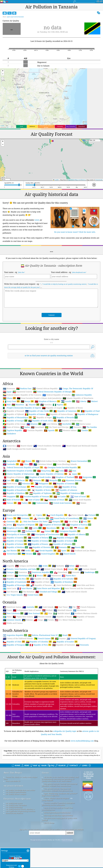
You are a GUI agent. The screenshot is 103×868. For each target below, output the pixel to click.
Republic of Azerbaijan (16, 487)
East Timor (61, 607)
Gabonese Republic (82, 395)
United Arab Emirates (62, 503)
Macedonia (51, 528)
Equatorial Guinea (22, 392)
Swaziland (37, 427)
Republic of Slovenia (42, 547)
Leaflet (2, 126)
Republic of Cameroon (67, 411)
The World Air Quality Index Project (88, 776)
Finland (92, 515)
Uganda (51, 430)
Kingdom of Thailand (65, 477)
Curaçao (8, 572)
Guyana (60, 639)
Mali (7, 405)
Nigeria (60, 405)
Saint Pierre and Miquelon (47, 588)
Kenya (27, 401)
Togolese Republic (13, 430)
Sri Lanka (61, 496)
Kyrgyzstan (87, 477)
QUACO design (49, 823)
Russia (78, 547)
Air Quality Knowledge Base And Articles (20, 790)
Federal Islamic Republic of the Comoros (22, 395)
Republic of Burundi (14, 411)
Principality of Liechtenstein (47, 534)
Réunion (34, 424)
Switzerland (12, 554)
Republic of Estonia (40, 541)
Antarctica (9, 446)
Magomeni (42, 62)
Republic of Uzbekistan (70, 493)
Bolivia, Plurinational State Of (43, 635)
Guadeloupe (89, 572)
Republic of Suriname (64, 645)
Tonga (38, 620)
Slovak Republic (46, 551)
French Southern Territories (47, 446)
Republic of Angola (52, 408)
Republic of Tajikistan (42, 493)
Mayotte (32, 405)
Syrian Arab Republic (80, 500)
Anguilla (9, 566)
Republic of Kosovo (38, 544)
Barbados (58, 566)
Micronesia (80, 610)
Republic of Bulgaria (66, 538)
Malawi (93, 401)
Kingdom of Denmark (52, 525)
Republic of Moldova (15, 547)
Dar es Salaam (43, 66)
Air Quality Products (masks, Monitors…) (20, 809)
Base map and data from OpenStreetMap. (58, 815)
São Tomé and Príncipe (57, 427)
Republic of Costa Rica (16, 579)
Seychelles (67, 424)
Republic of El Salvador (64, 579)
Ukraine (29, 554)
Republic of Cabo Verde (39, 411)
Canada (71, 569)
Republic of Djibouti (13, 414)
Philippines (43, 484)
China (26, 464)
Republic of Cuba (40, 579)
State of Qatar (34, 500)
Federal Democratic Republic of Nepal (23, 467)
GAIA (37, 220)
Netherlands (31, 531)
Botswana (9, 389)
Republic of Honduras (64, 582)
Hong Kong (46, 471)
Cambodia (11, 464)
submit (70, 833)
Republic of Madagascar (86, 414)
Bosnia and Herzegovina (17, 515)
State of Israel (80, 496)
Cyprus (39, 515)
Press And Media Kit (13, 781)
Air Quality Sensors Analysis (16, 794)
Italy (85, 521)
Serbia (28, 551)
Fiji (72, 607)
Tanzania (76, 427)
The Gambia (90, 427)
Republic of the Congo (14, 424)
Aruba (45, 566)
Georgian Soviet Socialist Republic (62, 467)
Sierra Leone (83, 424)
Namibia (46, 405)
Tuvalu (49, 620)
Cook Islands (46, 607)
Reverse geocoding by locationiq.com (57, 813)
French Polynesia (86, 607)
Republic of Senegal (15, 421)
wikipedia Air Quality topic (65, 731)
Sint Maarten (10, 592)
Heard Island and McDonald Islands (80, 446)
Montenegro (12, 531)
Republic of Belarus (40, 538)
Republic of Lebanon (66, 490)
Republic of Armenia (66, 484)
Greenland (61, 572)
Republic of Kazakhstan (17, 490)
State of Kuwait (13, 500)
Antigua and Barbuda (26, 566)
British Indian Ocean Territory (51, 461)
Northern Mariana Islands (84, 613)
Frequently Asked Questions (17, 799)
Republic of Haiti (40, 582)
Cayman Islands (87, 569)
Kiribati (47, 610)
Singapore (11, 496)
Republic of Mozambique (17, 417)
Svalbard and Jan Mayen (83, 551)
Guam (7, 610)
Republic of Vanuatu (84, 617)
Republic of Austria (15, 538)
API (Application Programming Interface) (20, 811)
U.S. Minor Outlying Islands (69, 620)
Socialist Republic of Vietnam (36, 496)
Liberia (81, 401)
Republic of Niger (42, 418)
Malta (67, 528)
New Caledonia (13, 613)
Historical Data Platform (14, 813)
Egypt (7, 392)
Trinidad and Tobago (48, 592)
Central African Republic (45, 389)
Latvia (35, 528)
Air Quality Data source (14, 803)
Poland (48, 531)
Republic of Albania (76, 534)
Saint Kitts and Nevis (84, 585)
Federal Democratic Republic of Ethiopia (54, 392)
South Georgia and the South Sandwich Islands (25, 449)
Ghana (9, 398)
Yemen (81, 503)
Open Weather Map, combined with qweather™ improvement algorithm (60, 794)
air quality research (13, 786)
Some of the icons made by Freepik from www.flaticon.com (57, 809)
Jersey (7, 525)
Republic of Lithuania (62, 544)
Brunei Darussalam (79, 461)
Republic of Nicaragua (16, 585)
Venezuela (82, 645)
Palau (7, 617)
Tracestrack (99, 180)
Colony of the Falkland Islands (18, 639)
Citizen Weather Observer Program (56, 798)
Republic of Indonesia (44, 487)
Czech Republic (57, 515)
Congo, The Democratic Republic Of (76, 389)
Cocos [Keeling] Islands (65, 464)
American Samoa (12, 607)
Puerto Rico (69, 576)
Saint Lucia (10, 588)
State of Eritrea (11, 427)
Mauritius (18, 405)
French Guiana (44, 638)
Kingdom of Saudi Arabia (38, 477)
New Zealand (34, 613)
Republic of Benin (73, 408)
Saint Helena (50, 424)
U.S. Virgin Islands (13, 595)
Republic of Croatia (15, 541)
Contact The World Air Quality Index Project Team (20, 778)
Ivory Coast (11, 401)
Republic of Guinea (35, 414)
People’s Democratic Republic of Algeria (22, 408)
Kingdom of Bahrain (14, 477)
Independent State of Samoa (27, 610)
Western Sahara (68, 430)
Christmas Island (43, 464)
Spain (64, 551)
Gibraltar (41, 518)
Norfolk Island (62, 613)
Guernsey (11, 521)
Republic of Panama (41, 585)
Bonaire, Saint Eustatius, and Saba (21, 569)
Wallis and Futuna (13, 623)
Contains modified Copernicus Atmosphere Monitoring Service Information (58, 804)
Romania (63, 547)
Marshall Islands (63, 610)
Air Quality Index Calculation (16, 805)
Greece (90, 518)
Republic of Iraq (67, 487)
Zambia (85, 430)
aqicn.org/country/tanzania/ (15, 17)
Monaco (81, 528)
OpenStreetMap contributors (77, 180)
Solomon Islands (12, 620)
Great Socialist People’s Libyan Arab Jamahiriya (39, 398)
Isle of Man (71, 522)
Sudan (25, 427)
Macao (22, 480)
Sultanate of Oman (56, 500)
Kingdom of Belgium (26, 525)
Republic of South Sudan (70, 421)
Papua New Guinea (23, 617)
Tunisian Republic (33, 430)
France (10, 518)
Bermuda (81, 566)
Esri (8, 127)
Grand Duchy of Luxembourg (66, 518)
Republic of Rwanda (65, 417)
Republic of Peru (40, 645)
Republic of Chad (90, 411)
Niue (48, 613)
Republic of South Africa (43, 421)
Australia (30, 607)
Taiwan (10, 503)
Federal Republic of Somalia (56, 395)
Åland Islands (68, 554)
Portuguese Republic (68, 531)
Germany (25, 518)
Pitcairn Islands (43, 617)
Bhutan (28, 461)
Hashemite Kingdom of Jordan (20, 471)
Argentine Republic (15, 635)
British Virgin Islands (52, 569)
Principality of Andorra (17, 534)
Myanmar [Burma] (74, 480)
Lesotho (68, 401)
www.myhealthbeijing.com (82, 741)
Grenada (74, 572)
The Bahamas (27, 592)
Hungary (56, 521)
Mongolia (53, 480)
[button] (3, 71)
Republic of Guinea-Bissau (60, 414)
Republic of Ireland (15, 544)
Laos (9, 480)
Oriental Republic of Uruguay (81, 639)
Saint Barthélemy (62, 585)
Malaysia (37, 480)
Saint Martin (25, 588)
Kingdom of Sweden (15, 528)
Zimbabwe (9, 434)
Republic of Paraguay (16, 645)
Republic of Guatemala (16, 582)
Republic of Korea (43, 490)
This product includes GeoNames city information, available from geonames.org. (57, 790)
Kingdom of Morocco (47, 401)
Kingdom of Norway (79, 525)
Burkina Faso (24, 389)
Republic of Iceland (65, 541)
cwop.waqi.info (47, 800)
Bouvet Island (25, 446)
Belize (70, 566)
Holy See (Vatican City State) (34, 522)
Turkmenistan (40, 503)
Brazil (65, 635)
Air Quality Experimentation (16, 792)
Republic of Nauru (62, 617)
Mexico (40, 576)
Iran (72, 471)
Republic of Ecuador (65, 642)
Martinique (23, 576)
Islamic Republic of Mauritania (78, 398)
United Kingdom (48, 554)
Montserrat (54, 576)
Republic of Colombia (39, 642)
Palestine (26, 484)
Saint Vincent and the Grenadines (77, 588)
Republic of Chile (14, 642)
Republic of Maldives (16, 493)
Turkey (24, 503)
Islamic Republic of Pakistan (51, 474)
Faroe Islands (76, 515)
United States (33, 595)
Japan (74, 474)
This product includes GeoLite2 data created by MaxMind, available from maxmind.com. (60, 785)
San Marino (12, 551)
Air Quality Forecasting (14, 807)
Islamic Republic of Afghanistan (19, 474)
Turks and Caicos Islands (74, 592)
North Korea (10, 484)
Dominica (21, 572)
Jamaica (8, 576)
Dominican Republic (40, 572)
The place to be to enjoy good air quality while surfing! (59, 819)
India (61, 471)
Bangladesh (12, 461)
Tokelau (27, 620)
